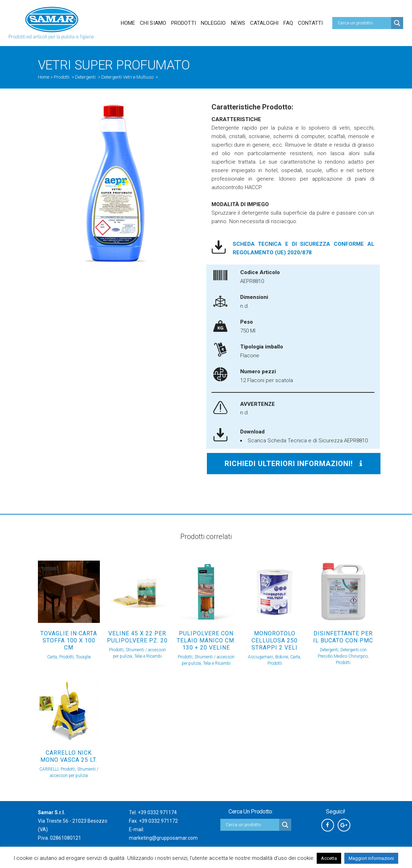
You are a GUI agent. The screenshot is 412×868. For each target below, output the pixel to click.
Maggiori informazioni (371, 858)
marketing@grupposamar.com (163, 838)
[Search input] (363, 23)
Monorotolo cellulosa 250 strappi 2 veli (275, 640)
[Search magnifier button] (397, 23)
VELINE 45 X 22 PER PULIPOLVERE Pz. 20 (137, 637)
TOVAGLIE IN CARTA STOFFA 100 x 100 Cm (69, 640)
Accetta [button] (329, 858)
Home (44, 77)
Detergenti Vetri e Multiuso (127, 77)
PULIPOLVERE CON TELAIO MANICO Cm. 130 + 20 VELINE (206, 640)
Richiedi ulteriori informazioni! (294, 464)
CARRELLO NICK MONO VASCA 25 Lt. (69, 756)
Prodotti (62, 77)
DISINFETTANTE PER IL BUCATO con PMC (343, 637)
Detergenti (85, 77)
